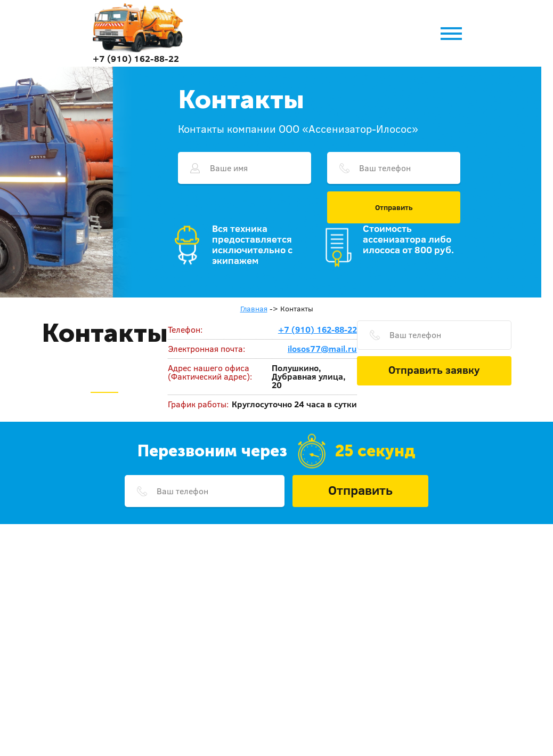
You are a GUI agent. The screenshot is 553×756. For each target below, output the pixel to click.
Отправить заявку (434, 369)
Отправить (394, 207)
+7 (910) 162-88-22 (136, 58)
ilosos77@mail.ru (322, 349)
